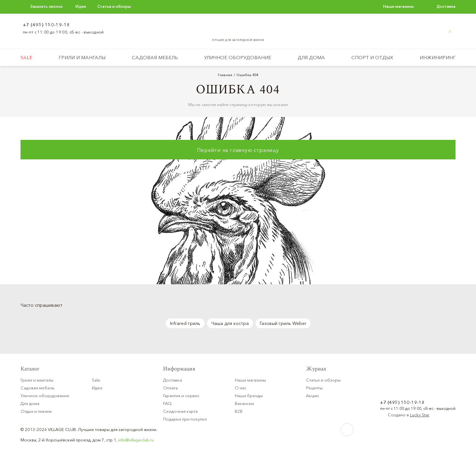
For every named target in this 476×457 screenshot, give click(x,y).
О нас (241, 388)
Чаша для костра (230, 323)
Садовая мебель (155, 57)
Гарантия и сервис (181, 396)
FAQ (167, 403)
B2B (239, 411)
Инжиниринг (438, 57)
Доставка (446, 6)
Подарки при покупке (185, 419)
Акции (312, 396)
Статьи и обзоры (114, 6)
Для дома (311, 57)
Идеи (81, 6)
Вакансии (244, 403)
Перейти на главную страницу (238, 150)
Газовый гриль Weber (283, 323)
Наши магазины (399, 6)
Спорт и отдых (372, 57)
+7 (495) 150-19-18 (46, 25)
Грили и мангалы (82, 57)
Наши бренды (249, 396)
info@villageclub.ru (136, 440)
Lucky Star (420, 415)
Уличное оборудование (238, 57)
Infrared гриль (185, 323)
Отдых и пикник (36, 411)
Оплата (170, 388)
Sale (26, 57)
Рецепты (314, 388)
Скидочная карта (180, 411)
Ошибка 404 (247, 75)
